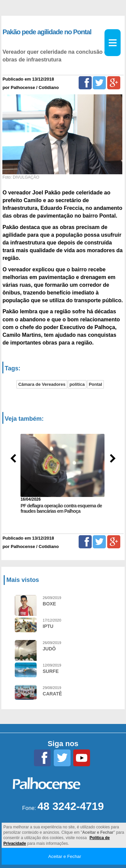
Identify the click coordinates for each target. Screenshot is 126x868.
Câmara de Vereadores (42, 384)
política (77, 384)
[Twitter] (99, 83)
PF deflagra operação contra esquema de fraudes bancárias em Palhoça (61, 509)
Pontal (95, 384)
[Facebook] (85, 83)
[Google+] (114, 83)
